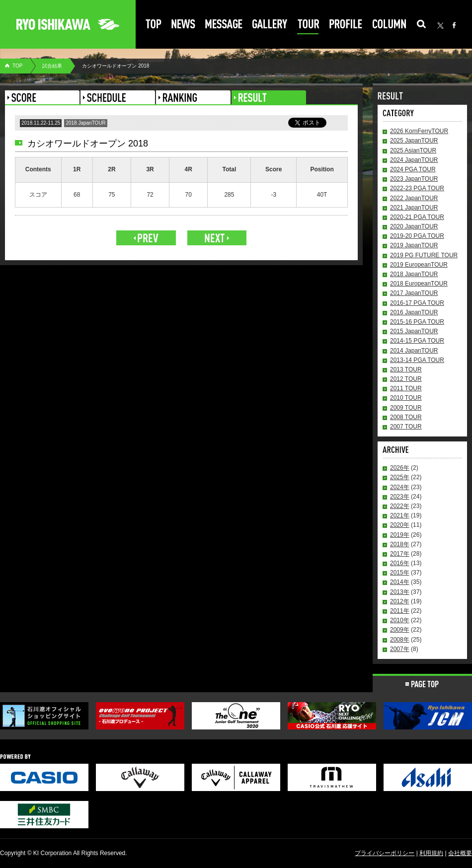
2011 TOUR (406, 388)
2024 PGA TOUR (413, 169)
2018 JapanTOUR (414, 274)
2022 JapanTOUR (414, 198)
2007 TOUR (406, 427)
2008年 (400, 640)
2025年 (400, 477)
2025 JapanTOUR (414, 141)
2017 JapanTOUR (414, 293)
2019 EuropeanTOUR (419, 265)
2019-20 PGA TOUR (417, 236)
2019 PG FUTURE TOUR (424, 255)
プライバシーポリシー (385, 853)
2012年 (400, 601)
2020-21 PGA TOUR (417, 217)
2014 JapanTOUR (414, 351)
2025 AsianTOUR (413, 150)
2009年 (400, 630)
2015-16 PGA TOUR (417, 322)
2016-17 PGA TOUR (417, 303)
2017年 (400, 554)
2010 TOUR (406, 398)
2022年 (400, 506)
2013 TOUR (406, 369)
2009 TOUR (406, 408)
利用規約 (431, 853)
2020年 (400, 525)
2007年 (400, 649)
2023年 (400, 497)
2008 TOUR (406, 417)
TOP (17, 66)
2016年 (400, 563)
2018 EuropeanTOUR (419, 284)
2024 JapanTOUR (414, 160)
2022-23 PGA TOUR (417, 188)
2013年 (400, 592)
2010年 (400, 620)
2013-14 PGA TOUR (417, 360)
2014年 (400, 582)
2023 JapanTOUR (414, 179)
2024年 (400, 487)
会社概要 (460, 853)
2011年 (400, 611)
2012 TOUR (406, 379)
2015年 (400, 573)
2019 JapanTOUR (414, 245)
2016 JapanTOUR (414, 312)
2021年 (400, 515)
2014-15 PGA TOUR (417, 341)
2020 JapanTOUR (414, 226)
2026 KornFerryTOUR (419, 131)
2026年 (400, 468)
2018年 (400, 544)
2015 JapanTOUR (414, 331)
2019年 (400, 535)
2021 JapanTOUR (414, 208)
